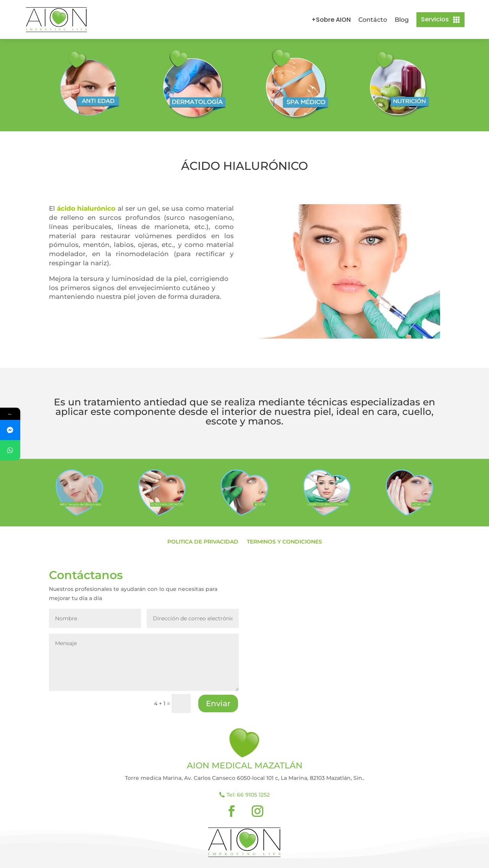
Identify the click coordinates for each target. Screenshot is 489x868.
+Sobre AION (331, 20)
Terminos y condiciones (284, 542)
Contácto (373, 20)
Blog (402, 20)
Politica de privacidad (203, 542)
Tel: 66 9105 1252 (248, 795)
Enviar (218, 703)
